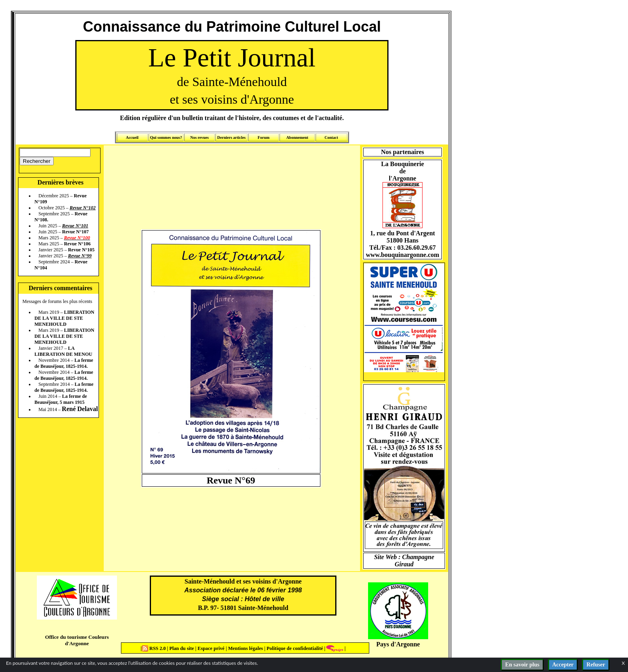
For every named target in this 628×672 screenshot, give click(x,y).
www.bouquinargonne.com (402, 255)
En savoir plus (522, 665)
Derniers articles (231, 137)
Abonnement (297, 137)
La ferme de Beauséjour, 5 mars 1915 (61, 399)
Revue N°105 (81, 250)
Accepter (563, 665)
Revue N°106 (77, 244)
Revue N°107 (75, 232)
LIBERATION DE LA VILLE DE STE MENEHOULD (64, 318)
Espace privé (210, 648)
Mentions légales (245, 648)
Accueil (132, 137)
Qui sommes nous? (166, 137)
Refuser (596, 665)
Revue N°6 (228, 480)
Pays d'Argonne (398, 644)
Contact (331, 137)
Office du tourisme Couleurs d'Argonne (77, 640)
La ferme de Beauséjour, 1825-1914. (64, 363)
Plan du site (182, 648)
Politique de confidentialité (294, 648)
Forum (263, 137)
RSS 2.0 (154, 648)
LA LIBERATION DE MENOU (63, 351)
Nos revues (199, 137)
